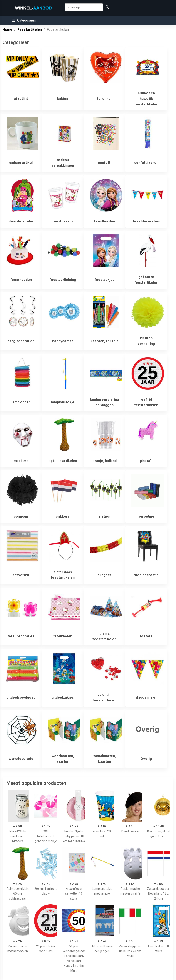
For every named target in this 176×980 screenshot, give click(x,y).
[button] (24, 20)
